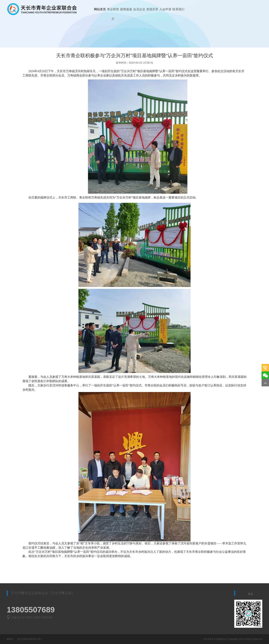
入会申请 (165, 9)
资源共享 (152, 9)
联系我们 (178, 9)
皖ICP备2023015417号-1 (30, 639)
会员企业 (139, 9)
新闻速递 (126, 9)
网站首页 (100, 9)
